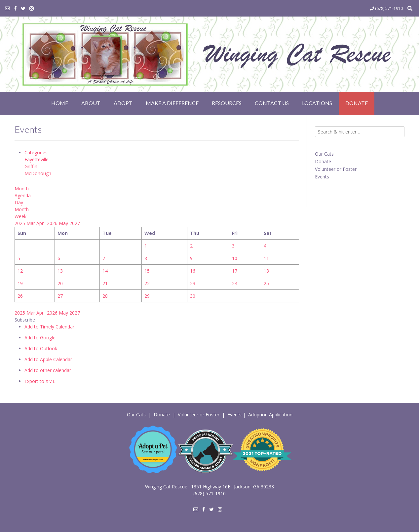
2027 (75, 223)
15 (147, 271)
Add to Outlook (41, 348)
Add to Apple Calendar (48, 359)
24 (235, 283)
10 (235, 258)
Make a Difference (172, 103)
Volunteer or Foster (336, 169)
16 (193, 271)
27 (60, 296)
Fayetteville (37, 159)
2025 (20, 223)
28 (105, 296)
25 (266, 283)
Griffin (31, 166)
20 (60, 283)
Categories (36, 152)
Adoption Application (270, 415)
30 (193, 296)
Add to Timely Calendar (49, 327)
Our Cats (324, 154)
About (91, 103)
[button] (25, 320)
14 (105, 271)
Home (60, 103)
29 (147, 296)
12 (20, 271)
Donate (357, 103)
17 (235, 271)
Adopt (123, 103)
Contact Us (272, 103)
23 (193, 283)
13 (60, 271)
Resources (227, 103)
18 (266, 271)
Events (322, 177)
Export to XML (40, 381)
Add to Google (40, 338)
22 (147, 283)
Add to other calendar (48, 370)
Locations (317, 103)
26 (20, 296)
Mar (31, 223)
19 (20, 283)
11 (266, 258)
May (64, 223)
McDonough (38, 173)
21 (105, 283)
